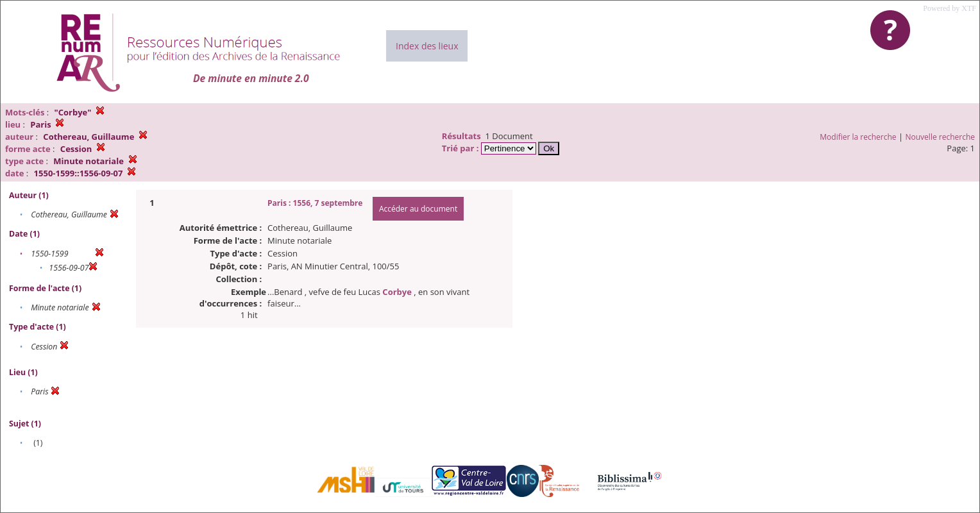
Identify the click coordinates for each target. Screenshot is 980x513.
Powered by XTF (950, 8)
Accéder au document (418, 209)
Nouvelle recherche (941, 137)
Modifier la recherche (858, 137)
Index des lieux (427, 46)
